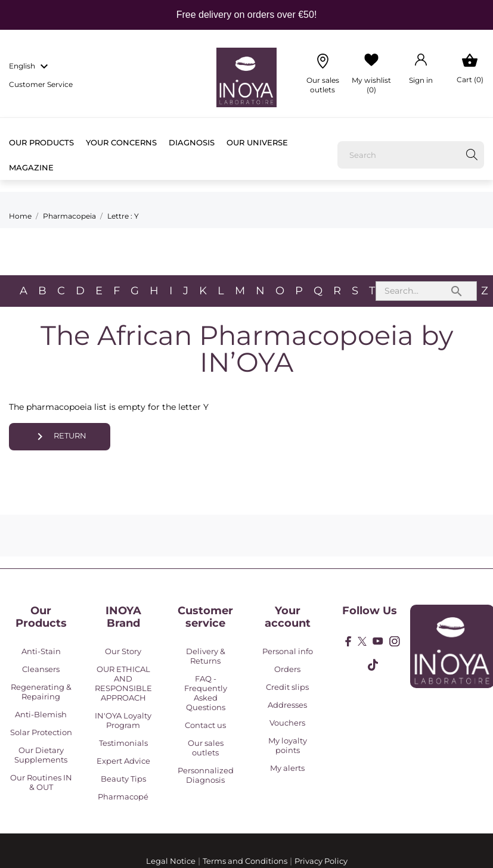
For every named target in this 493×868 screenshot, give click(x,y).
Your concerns (121, 142)
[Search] (411, 155)
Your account (288, 617)
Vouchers (287, 723)
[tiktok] (373, 665)
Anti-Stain (41, 651)
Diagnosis (192, 142)
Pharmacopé (123, 797)
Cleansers (41, 669)
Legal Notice (171, 861)
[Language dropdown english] (30, 67)
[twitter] (362, 641)
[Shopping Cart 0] (470, 69)
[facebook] (348, 641)
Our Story (123, 651)
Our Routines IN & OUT (41, 782)
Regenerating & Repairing (41, 692)
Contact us (205, 725)
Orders (287, 669)
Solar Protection (41, 732)
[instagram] (395, 641)
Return (60, 437)
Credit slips (287, 687)
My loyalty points (288, 745)
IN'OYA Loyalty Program (123, 720)
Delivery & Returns (206, 656)
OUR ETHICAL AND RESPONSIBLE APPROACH (123, 683)
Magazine (31, 167)
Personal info (288, 651)
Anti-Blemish (41, 714)
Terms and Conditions (245, 861)
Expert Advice (123, 761)
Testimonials (123, 743)
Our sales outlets (206, 748)
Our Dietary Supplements (41, 755)
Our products (41, 142)
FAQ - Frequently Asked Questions (206, 693)
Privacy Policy (321, 861)
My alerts (287, 768)
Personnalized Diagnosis (206, 775)
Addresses (287, 705)
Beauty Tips (123, 779)
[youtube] (378, 641)
